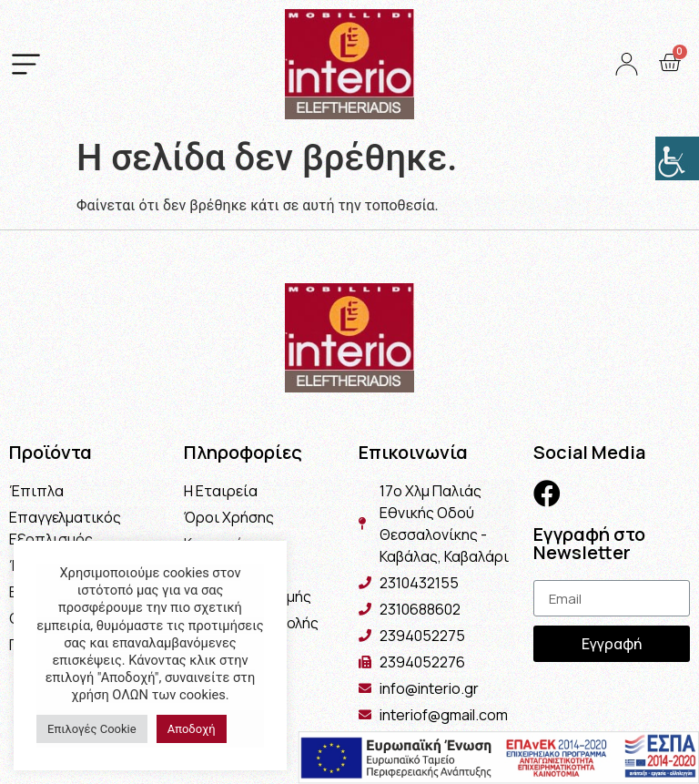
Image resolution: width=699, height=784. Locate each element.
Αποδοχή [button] (192, 729)
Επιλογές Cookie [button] (92, 729)
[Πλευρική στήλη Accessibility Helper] (677, 158)
